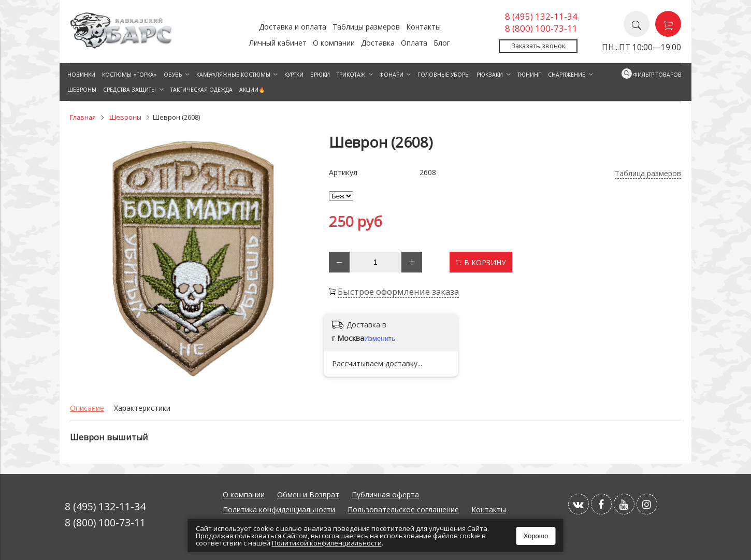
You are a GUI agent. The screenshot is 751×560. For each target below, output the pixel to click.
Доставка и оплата (293, 27)
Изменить (380, 339)
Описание (87, 408)
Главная (83, 117)
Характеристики (142, 408)
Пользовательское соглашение (403, 509)
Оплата (414, 43)
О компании (334, 43)
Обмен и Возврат (308, 494)
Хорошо (536, 536)
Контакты (423, 27)
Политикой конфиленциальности (327, 543)
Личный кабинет (278, 43)
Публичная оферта (385, 494)
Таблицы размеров (366, 27)
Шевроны (125, 117)
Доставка (378, 43)
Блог (442, 43)
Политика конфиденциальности (279, 509)
